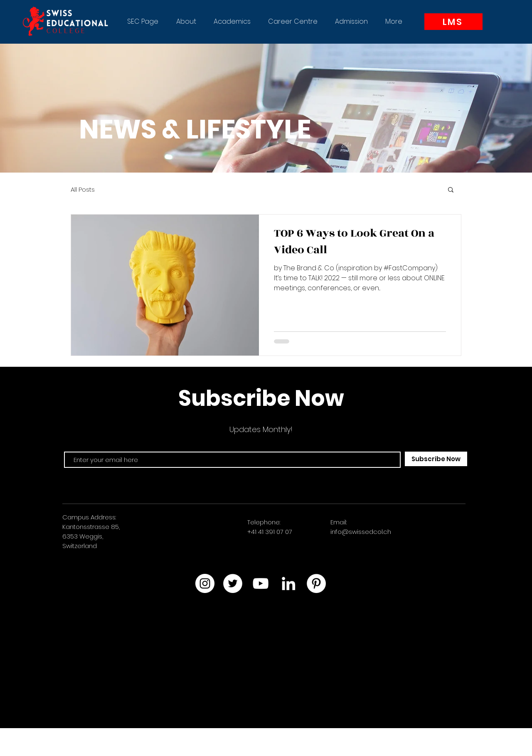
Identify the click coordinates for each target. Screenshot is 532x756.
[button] (186, 22)
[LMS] (453, 22)
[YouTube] (261, 583)
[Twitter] (233, 583)
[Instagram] (205, 583)
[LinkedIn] (288, 583)
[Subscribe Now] (436, 459)
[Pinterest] (316, 583)
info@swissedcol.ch (361, 532)
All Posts (83, 189)
